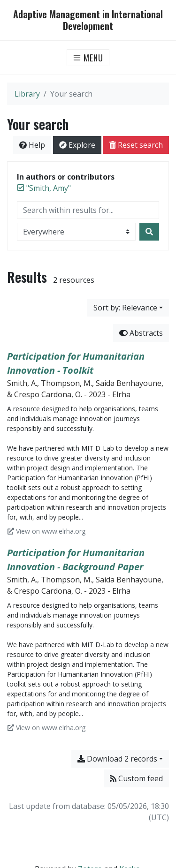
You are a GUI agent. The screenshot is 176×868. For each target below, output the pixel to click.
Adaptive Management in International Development (88, 20)
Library (27, 94)
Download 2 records (117, 759)
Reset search (136, 145)
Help (32, 145)
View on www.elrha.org (46, 531)
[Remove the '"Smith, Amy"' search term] (49, 188)
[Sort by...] (128, 308)
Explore (77, 145)
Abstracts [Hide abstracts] (141, 333)
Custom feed (136, 778)
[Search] (149, 232)
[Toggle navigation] (88, 58)
